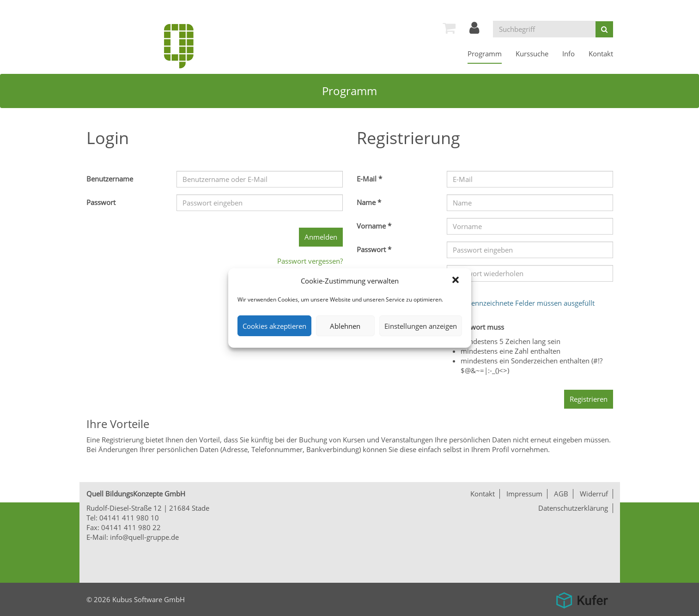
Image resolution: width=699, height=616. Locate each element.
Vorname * (374, 226)
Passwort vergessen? (310, 261)
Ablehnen (345, 326)
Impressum (524, 494)
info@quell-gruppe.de (144, 537)
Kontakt (601, 54)
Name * (369, 202)
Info (568, 54)
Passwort (101, 202)
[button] (456, 281)
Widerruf (594, 494)
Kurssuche (532, 54)
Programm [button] (485, 54)
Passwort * (374, 249)
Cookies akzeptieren (274, 326)
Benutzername (110, 179)
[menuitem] (449, 28)
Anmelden (321, 237)
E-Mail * (369, 179)
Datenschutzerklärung (573, 508)
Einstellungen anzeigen (421, 326)
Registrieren (589, 399)
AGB (561, 494)
